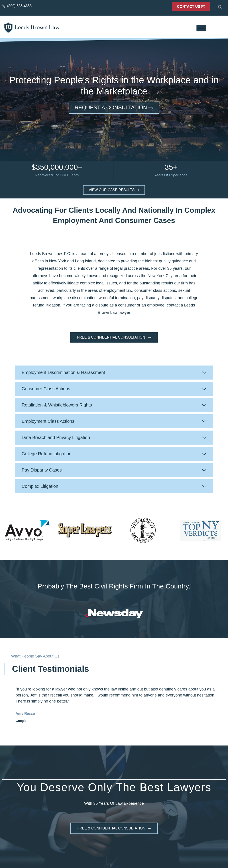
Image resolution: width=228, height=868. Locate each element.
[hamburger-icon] (201, 28)
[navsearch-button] (220, 8)
